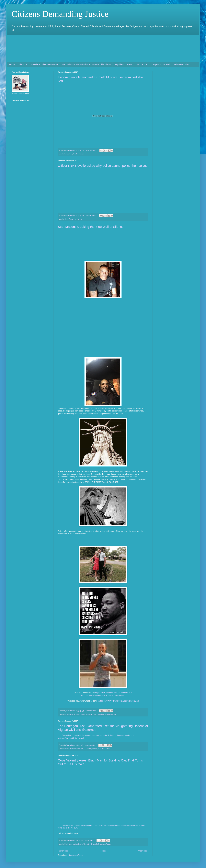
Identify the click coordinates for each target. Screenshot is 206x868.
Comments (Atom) (75, 855)
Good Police (142, 64)
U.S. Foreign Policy (91, 749)
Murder (76, 154)
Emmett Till (68, 154)
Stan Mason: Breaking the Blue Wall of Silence (91, 227)
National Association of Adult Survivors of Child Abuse (86, 64)
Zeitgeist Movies (181, 64)
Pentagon (80, 749)
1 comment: (89, 840)
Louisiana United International (45, 64)
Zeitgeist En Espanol (161, 64)
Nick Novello (102, 714)
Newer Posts (64, 851)
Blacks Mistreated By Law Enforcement (92, 844)
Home (12, 64)
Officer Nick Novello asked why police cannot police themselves (103, 166)
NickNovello (78, 219)
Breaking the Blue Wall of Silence (76, 714)
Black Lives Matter (71, 844)
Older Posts (143, 851)
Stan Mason (112, 714)
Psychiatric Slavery (123, 64)
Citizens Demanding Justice (60, 14)
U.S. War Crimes (104, 749)
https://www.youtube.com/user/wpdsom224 (119, 701)
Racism (81, 154)
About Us (23, 64)
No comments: (91, 150)
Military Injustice (70, 749)
